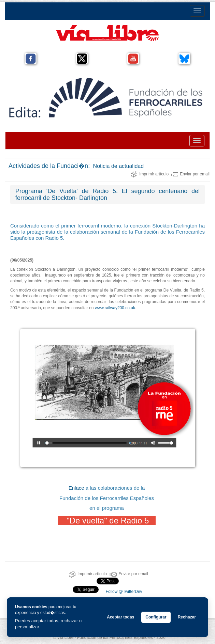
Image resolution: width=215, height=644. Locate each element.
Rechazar (187, 617)
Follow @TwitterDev (123, 592)
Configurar (156, 617)
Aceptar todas (120, 617)
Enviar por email (190, 174)
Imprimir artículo (149, 174)
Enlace (76, 488)
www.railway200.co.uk (115, 308)
